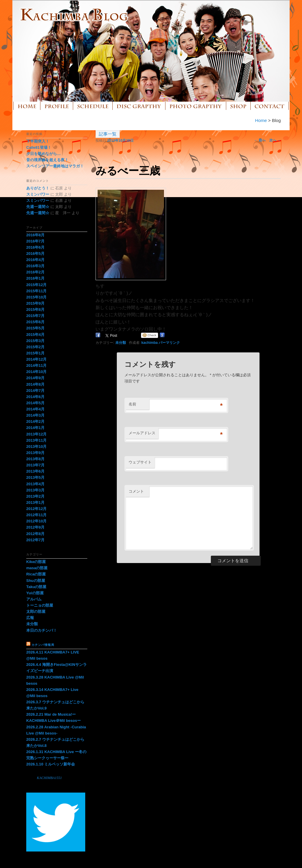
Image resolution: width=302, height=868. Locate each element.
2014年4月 (35, 409)
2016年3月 (35, 266)
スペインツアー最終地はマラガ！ (55, 166)
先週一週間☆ (38, 207)
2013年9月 (35, 453)
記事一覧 (108, 134)
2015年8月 (35, 310)
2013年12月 (36, 434)
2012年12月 (36, 509)
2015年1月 (35, 353)
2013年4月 (35, 484)
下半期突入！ (38, 141)
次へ (275, 140)
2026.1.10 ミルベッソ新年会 (51, 764)
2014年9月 (35, 378)
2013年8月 (35, 459)
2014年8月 (35, 384)
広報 (30, 618)
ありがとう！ (38, 188)
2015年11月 (36, 291)
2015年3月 (35, 341)
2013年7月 (35, 465)
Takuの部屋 (36, 587)
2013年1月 (35, 503)
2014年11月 (36, 365)
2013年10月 (36, 447)
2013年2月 (35, 496)
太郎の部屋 (36, 612)
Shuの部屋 (36, 581)
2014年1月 (35, 428)
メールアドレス (142, 433)
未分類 (121, 343)
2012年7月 (35, 540)
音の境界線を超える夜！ (47, 160)
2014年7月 (35, 391)
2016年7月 (35, 241)
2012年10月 (36, 521)
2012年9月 (35, 527)
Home (261, 120)
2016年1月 (35, 278)
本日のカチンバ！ (42, 630)
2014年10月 (36, 372)
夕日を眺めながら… (44, 154)
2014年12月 (36, 359)
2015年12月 (36, 285)
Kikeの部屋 (36, 562)
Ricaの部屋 (36, 574)
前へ (260, 140)
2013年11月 (36, 440)
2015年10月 (36, 297)
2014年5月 (35, 403)
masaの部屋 (37, 568)
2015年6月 (35, 322)
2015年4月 (35, 335)
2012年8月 (35, 534)
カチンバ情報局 (43, 645)
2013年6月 (35, 471)
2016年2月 (35, 272)
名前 (132, 404)
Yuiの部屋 (35, 593)
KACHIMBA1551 (49, 778)
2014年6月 (35, 397)
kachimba (149, 343)
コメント (136, 491)
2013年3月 (35, 490)
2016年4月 (35, 260)
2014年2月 (35, 421)
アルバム (34, 599)
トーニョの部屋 (40, 605)
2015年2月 (35, 347)
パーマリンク (169, 343)
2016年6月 (35, 247)
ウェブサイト (140, 462)
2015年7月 (35, 316)
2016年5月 (35, 254)
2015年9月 (35, 303)
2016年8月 (35, 235)
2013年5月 (35, 477)
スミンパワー (38, 194)
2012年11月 (36, 515)
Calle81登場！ (39, 147)
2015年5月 (35, 328)
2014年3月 (35, 415)
